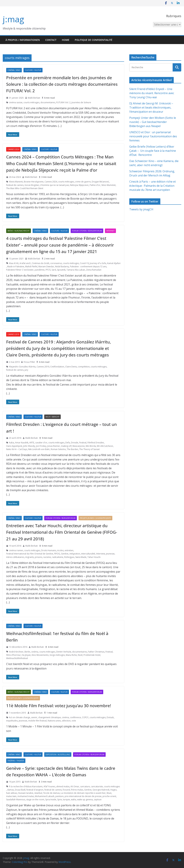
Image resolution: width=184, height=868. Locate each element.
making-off (66, 446)
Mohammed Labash (45, 796)
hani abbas (12, 793)
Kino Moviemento (40, 655)
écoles (60, 550)
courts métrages (31, 102)
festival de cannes (15, 185)
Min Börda (91, 446)
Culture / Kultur (33, 70)
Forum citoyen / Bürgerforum (87, 231)
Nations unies (54, 721)
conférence (75, 717)
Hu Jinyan (26, 655)
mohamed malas (26, 796)
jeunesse (110, 554)
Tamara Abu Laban (76, 270)
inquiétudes (12, 721)
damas (11, 790)
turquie (66, 800)
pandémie (40, 270)
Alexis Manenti (16, 182)
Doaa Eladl (20, 790)
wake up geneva (85, 800)
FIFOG (57, 554)
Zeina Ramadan (94, 270)
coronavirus (56, 263)
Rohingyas (69, 557)
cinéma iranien (16, 550)
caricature (85, 786)
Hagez (114, 790)
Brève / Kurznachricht (19, 231)
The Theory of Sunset (89, 449)
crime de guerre (83, 182)
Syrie (60, 800)
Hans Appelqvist (14, 446)
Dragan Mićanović (100, 182)
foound (66, 790)
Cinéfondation (57, 367)
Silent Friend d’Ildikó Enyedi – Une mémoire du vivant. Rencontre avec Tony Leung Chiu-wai (152, 93)
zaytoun (98, 800)
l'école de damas (51, 793)
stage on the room (35, 800)
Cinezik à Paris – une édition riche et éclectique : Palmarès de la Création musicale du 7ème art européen (153, 186)
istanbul (38, 793)
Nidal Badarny (62, 267)
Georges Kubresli (101, 790)
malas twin (11, 796)
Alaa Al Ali (14, 263)
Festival (83, 443)
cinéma (35, 652)
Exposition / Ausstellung (58, 755)
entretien (69, 550)
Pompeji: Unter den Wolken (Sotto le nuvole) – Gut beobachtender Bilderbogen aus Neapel (153, 122)
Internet (110, 231)
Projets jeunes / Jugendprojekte (95, 518)
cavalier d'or (41, 443)
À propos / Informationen (23, 40)
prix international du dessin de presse (83, 796)
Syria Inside (51, 800)
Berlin (27, 652)
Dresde (75, 443)
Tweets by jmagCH (141, 209)
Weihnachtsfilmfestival (17, 658)
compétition (84, 367)
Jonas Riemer (54, 446)
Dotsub (110, 717)
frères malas (77, 790)
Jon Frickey (41, 446)
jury (26, 370)
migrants (29, 557)
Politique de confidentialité (94, 40)
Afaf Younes (49, 786)
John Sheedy (29, 446)
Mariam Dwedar (46, 267)
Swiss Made (81, 557)
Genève (65, 554)
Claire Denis (71, 367)
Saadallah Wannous (16, 800)
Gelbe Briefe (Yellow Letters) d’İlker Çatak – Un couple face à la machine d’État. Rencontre (153, 151)
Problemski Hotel (92, 655)
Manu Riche (71, 655)
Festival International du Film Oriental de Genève (30, 554)
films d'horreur (13, 655)
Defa (68, 443)
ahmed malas (63, 786)
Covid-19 (84, 263)
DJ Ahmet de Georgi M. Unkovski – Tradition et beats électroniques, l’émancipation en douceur (151, 107)
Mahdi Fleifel (31, 267)
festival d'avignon (35, 790)
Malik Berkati (34, 98)
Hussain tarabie (26, 793)
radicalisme (58, 557)
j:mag (13, 19)
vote (74, 721)
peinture (60, 796)
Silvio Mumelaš (108, 185)
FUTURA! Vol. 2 (63, 102)
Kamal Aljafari (114, 263)
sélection (66, 721)
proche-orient (109, 796)
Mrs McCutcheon (105, 446)
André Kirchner (16, 652)
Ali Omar (75, 786)
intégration (75, 554)
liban (109, 793)
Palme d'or (95, 185)
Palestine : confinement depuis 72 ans (88, 267)
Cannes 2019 (13, 334)
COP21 (85, 717)
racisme (47, 557)
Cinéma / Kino (14, 70)
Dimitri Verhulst (64, 652)
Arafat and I (25, 263)
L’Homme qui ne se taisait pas (54, 185)
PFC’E (48, 270)
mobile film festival (37, 721)
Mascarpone (79, 446)
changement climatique (50, 717)
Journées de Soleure (81, 102)
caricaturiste (97, 786)
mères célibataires (15, 557)
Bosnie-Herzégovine (34, 182)
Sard (54, 270)
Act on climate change (20, 717)
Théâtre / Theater (16, 761)
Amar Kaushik (22, 443)
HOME (66, 40)
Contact (51, 40)
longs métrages (57, 655)
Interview (101, 554)
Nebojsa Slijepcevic (79, 185)
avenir (34, 717)
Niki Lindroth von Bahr (39, 449)
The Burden (73, 449)
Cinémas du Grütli (41, 263)
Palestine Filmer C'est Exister (20, 270)
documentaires (48, 102)
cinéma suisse (16, 102)
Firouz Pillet (29, 362)
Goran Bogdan (32, 185)
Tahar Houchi (94, 557)
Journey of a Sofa (98, 263)
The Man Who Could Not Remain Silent (25, 188)
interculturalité (88, 554)
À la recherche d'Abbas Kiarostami (26, 786)
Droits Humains (49, 550)
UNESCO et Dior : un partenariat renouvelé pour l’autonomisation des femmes (153, 136)
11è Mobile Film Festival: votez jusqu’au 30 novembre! (59, 706)
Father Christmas (96, 652)
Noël (80, 655)
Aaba (11, 443)
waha (74, 800)
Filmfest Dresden (96, 443)
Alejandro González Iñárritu (22, 367)
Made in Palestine (16, 267)
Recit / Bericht (52, 417)
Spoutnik (61, 270)
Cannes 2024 (13, 149)
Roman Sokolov (58, 449)
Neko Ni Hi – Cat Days (17, 449)
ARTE (32, 443)
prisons (38, 557)
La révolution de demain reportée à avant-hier (83, 793)
